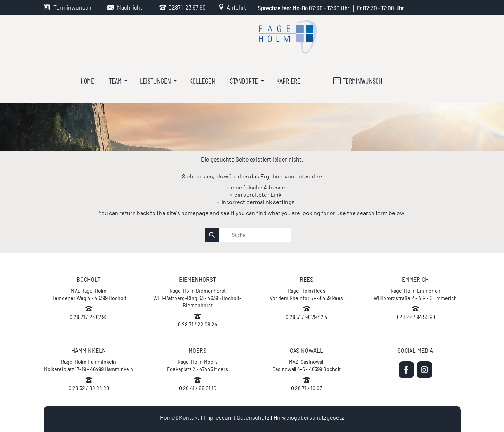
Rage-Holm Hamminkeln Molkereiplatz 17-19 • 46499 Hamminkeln (89, 365)
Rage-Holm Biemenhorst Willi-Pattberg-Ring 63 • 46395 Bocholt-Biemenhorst (197, 298)
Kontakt (189, 417)
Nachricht (130, 7)
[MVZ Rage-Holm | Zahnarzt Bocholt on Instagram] (424, 370)
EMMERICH (415, 279)
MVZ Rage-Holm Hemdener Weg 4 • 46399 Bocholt (89, 294)
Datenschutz (253, 417)
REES (307, 279)
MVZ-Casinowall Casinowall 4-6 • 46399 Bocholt (307, 365)
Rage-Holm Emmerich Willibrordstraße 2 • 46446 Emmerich (415, 294)
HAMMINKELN (89, 350)
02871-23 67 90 (186, 7)
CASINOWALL (307, 350)
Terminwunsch (72, 7)
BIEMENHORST (198, 279)
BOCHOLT (89, 279)
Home (167, 417)
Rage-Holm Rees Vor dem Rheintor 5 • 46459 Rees (306, 294)
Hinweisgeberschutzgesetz (309, 417)
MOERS (197, 350)
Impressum (218, 417)
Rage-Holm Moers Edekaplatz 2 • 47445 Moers (197, 365)
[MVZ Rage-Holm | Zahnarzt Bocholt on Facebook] (406, 370)
